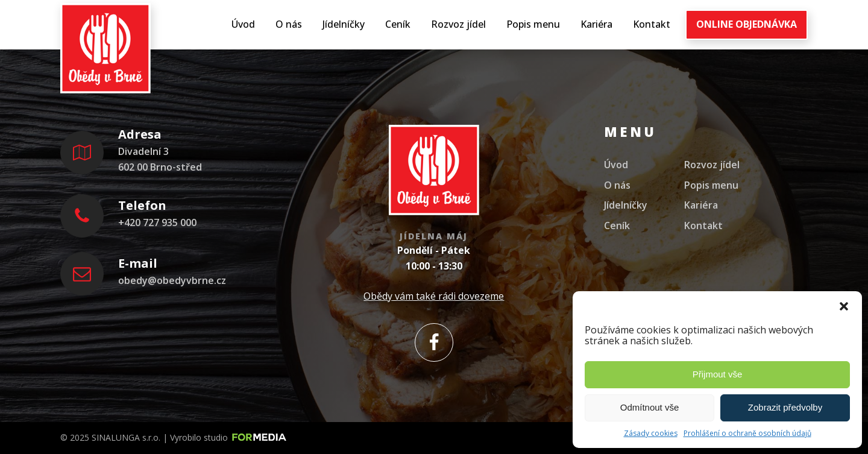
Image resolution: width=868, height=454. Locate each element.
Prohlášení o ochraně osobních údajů (747, 433)
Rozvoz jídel (458, 24)
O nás (289, 24)
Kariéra (596, 24)
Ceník (398, 24)
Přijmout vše (718, 374)
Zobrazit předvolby (785, 407)
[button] (844, 306)
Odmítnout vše (650, 407)
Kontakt (652, 24)
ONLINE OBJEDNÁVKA (747, 24)
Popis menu (533, 24)
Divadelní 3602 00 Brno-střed (160, 159)
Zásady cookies (651, 433)
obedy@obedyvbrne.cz (172, 280)
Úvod (243, 24)
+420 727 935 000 (157, 222)
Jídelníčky (344, 24)
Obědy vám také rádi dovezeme (434, 296)
